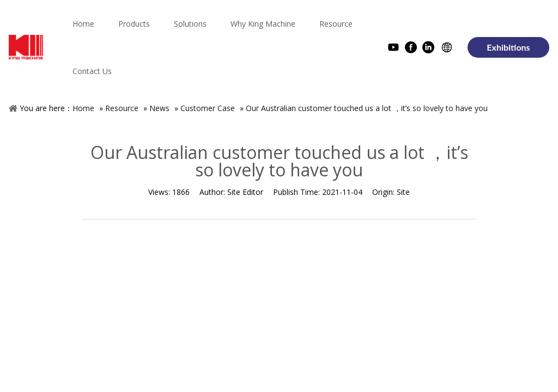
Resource (122, 108)
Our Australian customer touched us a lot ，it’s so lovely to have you (367, 108)
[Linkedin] (428, 49)
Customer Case (208, 108)
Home (83, 108)
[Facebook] (411, 49)
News (159, 108)
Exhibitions (508, 47)
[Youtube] (393, 49)
